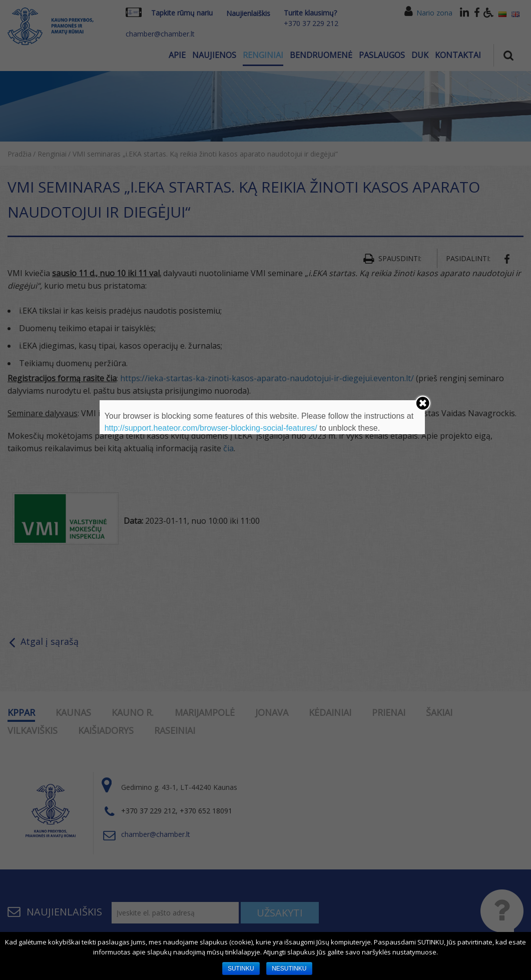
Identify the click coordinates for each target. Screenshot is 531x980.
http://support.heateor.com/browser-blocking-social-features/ (211, 428)
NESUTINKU (289, 968)
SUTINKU (241, 968)
